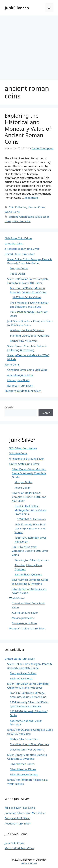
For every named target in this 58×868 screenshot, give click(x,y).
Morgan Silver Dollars (23, 673)
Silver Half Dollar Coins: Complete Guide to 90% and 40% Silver (29, 497)
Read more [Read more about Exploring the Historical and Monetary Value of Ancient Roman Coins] (31, 198)
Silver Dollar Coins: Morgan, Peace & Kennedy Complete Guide (29, 473)
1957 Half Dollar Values (27, 297)
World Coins (12, 212)
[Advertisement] (29, 46)
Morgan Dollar (19, 268)
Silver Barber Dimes (22, 764)
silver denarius (21, 221)
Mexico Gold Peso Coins (19, 848)
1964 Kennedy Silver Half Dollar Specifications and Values (30, 528)
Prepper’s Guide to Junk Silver (23, 391)
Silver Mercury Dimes (23, 769)
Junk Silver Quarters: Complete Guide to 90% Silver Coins (30, 551)
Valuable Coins (14, 243)
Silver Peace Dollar (21, 678)
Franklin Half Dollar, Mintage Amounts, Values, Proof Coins (31, 510)
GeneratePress (29, 863)
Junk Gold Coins (14, 843)
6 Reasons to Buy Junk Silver (22, 249)
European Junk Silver (20, 386)
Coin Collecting (18, 207)
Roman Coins (37, 207)
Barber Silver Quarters (24, 341)
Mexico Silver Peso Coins (20, 808)
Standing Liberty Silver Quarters (30, 336)
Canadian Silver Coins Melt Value (27, 370)
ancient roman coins (21, 217)
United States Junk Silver (20, 254)
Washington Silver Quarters (27, 330)
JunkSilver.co (17, 8)
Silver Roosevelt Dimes (24, 774)
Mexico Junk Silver (18, 380)
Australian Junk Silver (20, 375)
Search (9, 407)
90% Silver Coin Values (18, 238)
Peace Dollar (18, 274)
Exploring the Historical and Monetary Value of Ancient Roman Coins (28, 129)
